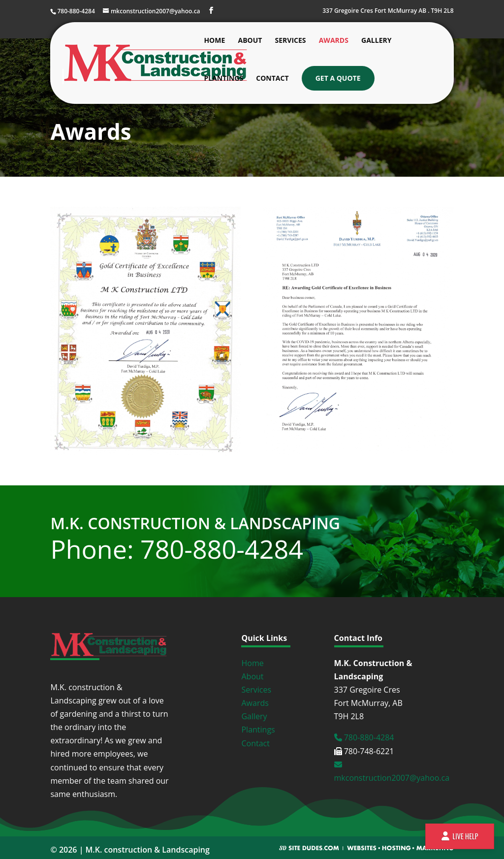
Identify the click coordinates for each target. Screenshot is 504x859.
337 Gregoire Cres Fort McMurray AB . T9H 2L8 (388, 11)
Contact (272, 79)
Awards (334, 41)
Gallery (376, 41)
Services (291, 41)
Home (214, 41)
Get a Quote (338, 78)
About (250, 41)
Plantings (223, 79)
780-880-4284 (364, 737)
